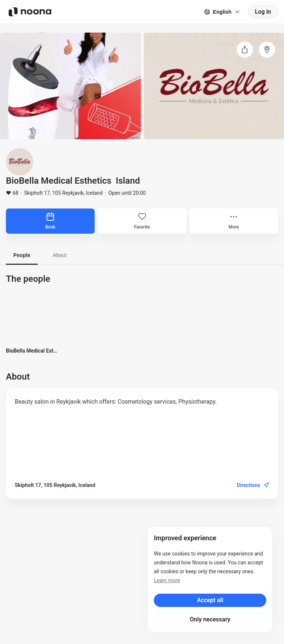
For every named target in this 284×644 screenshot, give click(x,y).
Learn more (167, 580)
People (22, 255)
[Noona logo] (30, 12)
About (60, 255)
